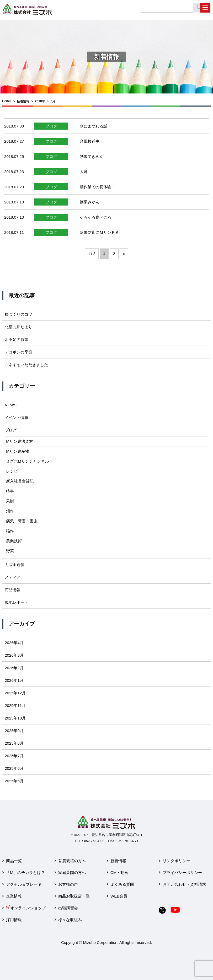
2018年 (40, 101)
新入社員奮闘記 (20, 481)
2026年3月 (14, 655)
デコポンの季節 (18, 352)
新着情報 (23, 101)
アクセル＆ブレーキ (24, 884)
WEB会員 (119, 896)
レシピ (12, 471)
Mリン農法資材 (20, 441)
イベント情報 (17, 417)
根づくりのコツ (18, 314)
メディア (13, 577)
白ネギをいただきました (26, 365)
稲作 (10, 531)
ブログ (51, 126)
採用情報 (14, 920)
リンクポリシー (176, 861)
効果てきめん (92, 156)
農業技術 (14, 541)
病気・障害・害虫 (22, 521)
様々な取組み (70, 920)
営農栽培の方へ (72, 861)
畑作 (10, 511)
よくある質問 (122, 884)
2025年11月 (15, 705)
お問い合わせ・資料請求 (184, 884)
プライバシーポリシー (182, 873)
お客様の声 (68, 884)
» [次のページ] (124, 254)
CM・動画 (119, 873)
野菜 (10, 551)
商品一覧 (14, 861)
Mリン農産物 (18, 451)
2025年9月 (14, 731)
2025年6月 (14, 768)
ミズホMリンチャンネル (27, 461)
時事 (10, 491)
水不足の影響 (17, 339)
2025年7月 (14, 756)
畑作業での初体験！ (97, 187)
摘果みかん (90, 202)
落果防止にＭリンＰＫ (99, 232)
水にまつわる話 (94, 126)
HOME (7, 101)
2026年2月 (14, 668)
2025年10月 (15, 718)
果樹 (10, 501)
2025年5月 (14, 781)
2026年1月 (14, 680)
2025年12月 (15, 693)
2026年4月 (14, 643)
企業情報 (14, 896)
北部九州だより (18, 327)
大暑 (84, 172)
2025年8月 (14, 743)
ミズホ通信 (15, 565)
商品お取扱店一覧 (74, 896)
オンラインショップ (26, 908)
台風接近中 (90, 141)
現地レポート (17, 602)
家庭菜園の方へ (72, 873)
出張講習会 (68, 908)
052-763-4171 (94, 841)
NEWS (11, 405)
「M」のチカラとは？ (25, 873)
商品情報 (13, 590)
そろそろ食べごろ (95, 217)
